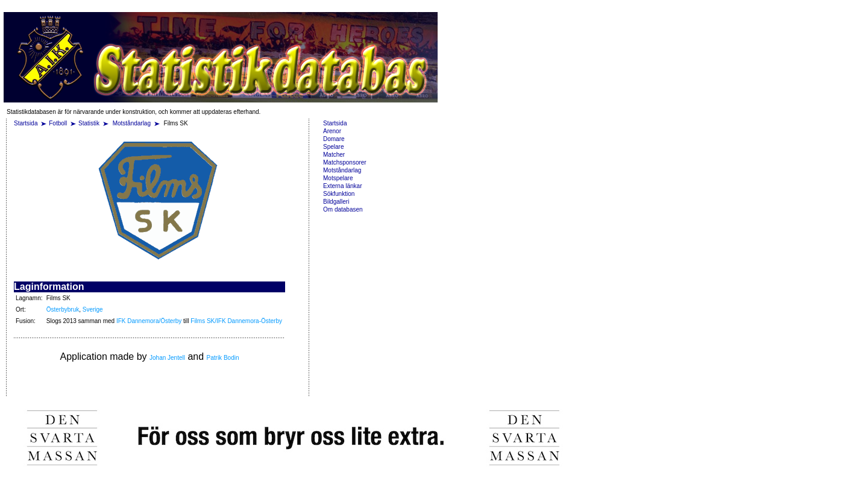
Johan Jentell (167, 358)
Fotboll (58, 123)
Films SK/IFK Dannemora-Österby (236, 321)
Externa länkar (342, 186)
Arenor (332, 131)
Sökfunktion (339, 194)
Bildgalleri (336, 202)
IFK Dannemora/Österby (149, 321)
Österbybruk (63, 310)
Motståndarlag (133, 123)
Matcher (334, 155)
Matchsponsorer (345, 162)
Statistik (89, 123)
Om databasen (343, 209)
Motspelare (338, 178)
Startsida (26, 123)
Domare (334, 139)
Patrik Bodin (223, 358)
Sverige (93, 310)
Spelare (333, 147)
